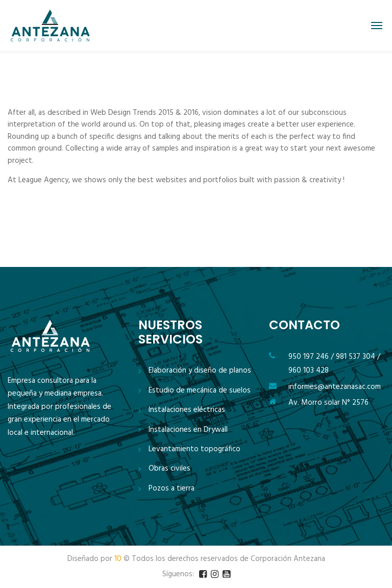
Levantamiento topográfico (194, 449)
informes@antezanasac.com (335, 387)
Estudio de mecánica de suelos (200, 391)
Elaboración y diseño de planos (200, 371)
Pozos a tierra (171, 489)
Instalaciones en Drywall (188, 430)
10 (118, 559)
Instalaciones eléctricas (187, 410)
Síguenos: (178, 574)
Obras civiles (169, 469)
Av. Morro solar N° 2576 (328, 403)
